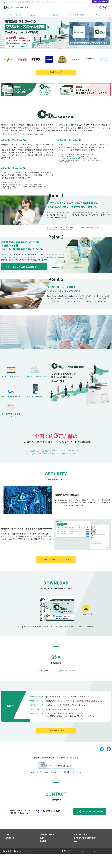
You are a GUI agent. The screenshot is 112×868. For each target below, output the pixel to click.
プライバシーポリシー (24, 865)
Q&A (98, 15)
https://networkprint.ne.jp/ (69, 158)
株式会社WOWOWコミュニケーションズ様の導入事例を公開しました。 (74, 715)
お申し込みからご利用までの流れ (85, 852)
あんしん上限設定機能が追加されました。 (62, 724)
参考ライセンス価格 (77, 15)
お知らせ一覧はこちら (56, 745)
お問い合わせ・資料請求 (100, 2)
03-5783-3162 (51, 826)
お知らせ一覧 (10, 852)
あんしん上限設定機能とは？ (27, 267)
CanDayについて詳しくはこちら (56, 574)
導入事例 (56, 15)
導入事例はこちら (56, 72)
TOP (7, 849)
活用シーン (35, 15)
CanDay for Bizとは (14, 15)
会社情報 (9, 865)
